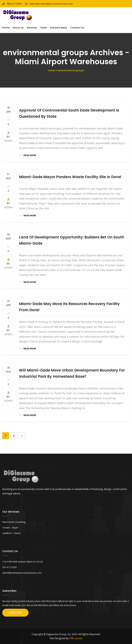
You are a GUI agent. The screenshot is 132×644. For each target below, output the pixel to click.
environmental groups (71, 70)
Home (6, 28)
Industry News (59, 28)
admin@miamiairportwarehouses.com (49, 4)
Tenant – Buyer (10, 527)
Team (44, 28)
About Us (18, 28)
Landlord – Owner (12, 533)
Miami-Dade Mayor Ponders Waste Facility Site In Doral (70, 177)
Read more (30, 155)
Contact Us (77, 28)
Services (32, 28)
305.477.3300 (12, 4)
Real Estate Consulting (14, 522)
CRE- (76, 638)
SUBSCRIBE (15, 613)
